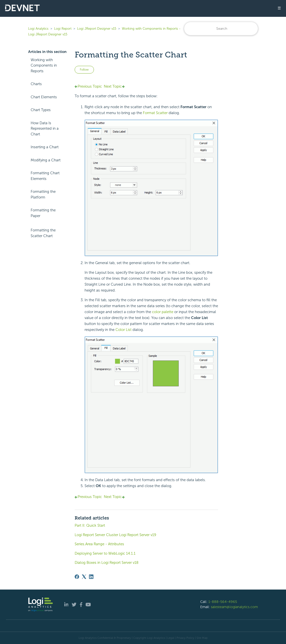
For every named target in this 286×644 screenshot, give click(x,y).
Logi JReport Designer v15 (97, 29)
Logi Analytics (38, 29)
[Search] (221, 29)
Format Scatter (156, 113)
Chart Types (41, 110)
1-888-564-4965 (223, 602)
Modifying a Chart (46, 160)
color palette (163, 312)
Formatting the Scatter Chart (43, 233)
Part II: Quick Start (90, 525)
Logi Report (63, 29)
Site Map (202, 638)
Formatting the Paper (43, 213)
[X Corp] (84, 577)
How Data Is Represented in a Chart (45, 129)
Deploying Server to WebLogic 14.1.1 (105, 553)
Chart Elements (44, 97)
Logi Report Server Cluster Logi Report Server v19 (115, 535)
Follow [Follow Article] (84, 70)
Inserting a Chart (45, 147)
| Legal (170, 638)
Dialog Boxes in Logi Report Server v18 (107, 563)
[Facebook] (77, 577)
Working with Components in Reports (44, 65)
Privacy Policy (185, 638)
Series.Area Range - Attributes (99, 544)
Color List (124, 330)
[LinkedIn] (91, 577)
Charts (36, 84)
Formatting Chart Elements (45, 176)
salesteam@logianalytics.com (234, 607)
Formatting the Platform (43, 194)
